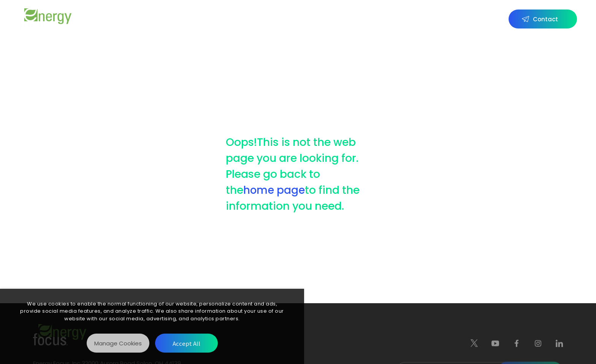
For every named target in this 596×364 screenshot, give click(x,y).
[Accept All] (186, 343)
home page (274, 190)
